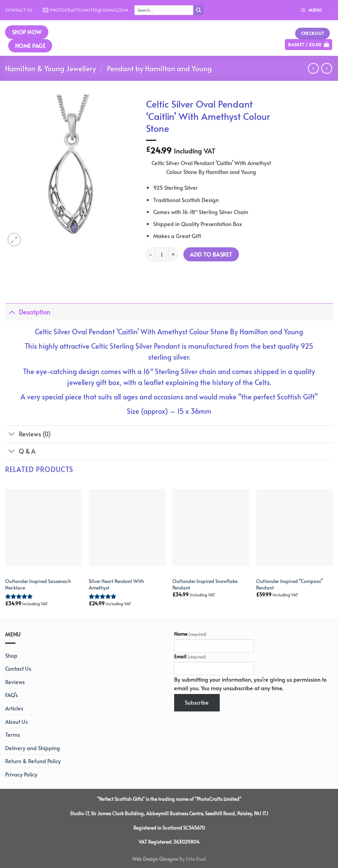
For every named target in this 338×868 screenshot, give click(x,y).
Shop (11, 655)
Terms (13, 734)
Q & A (20, 452)
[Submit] (198, 10)
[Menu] (312, 10)
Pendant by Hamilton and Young (159, 68)
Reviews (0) (28, 435)
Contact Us (19, 10)
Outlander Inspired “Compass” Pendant (289, 584)
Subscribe (197, 702)
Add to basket (211, 254)
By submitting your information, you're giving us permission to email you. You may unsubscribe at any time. (250, 684)
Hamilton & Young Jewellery (51, 68)
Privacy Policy (21, 774)
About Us (16, 721)
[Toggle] (12, 312)
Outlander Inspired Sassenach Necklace (38, 584)
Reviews (15, 682)
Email (190, 656)
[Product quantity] (162, 254)
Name (190, 634)
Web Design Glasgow (155, 859)
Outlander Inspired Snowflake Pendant (205, 584)
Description (28, 312)
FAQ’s (11, 695)
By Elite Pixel (192, 859)
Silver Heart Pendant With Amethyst (116, 584)
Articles (14, 708)
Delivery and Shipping (33, 748)
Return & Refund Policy (33, 761)
